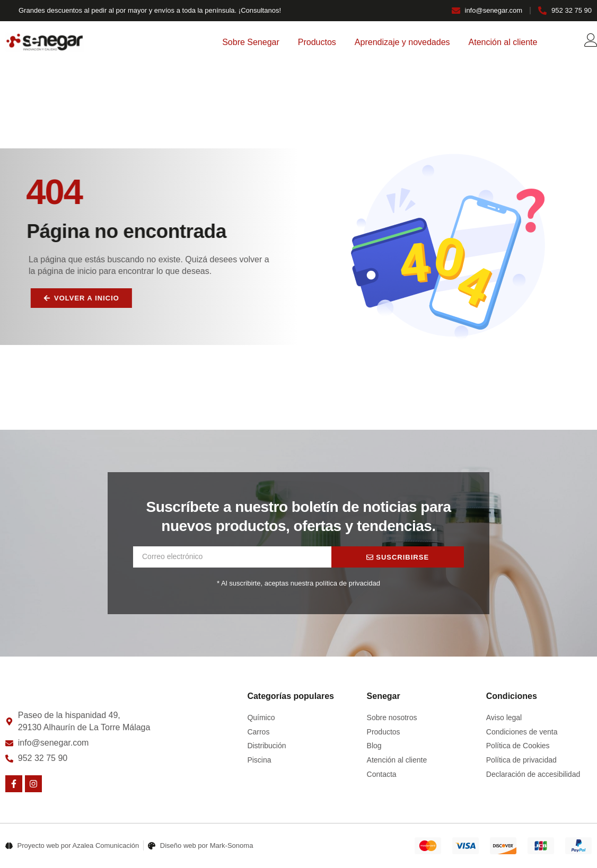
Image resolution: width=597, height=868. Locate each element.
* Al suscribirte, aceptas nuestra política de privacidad (298, 583)
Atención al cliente (503, 42)
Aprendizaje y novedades (402, 42)
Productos (317, 42)
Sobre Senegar (251, 42)
